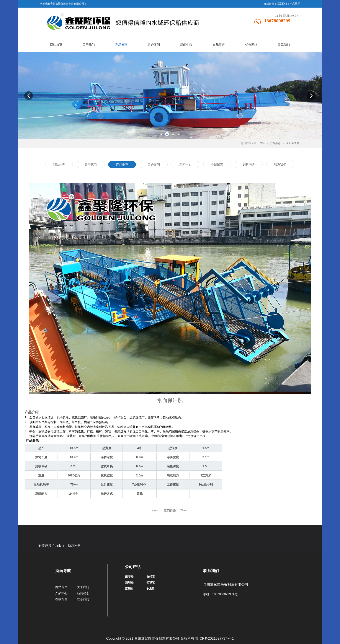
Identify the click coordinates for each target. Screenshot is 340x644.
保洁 (150, 576)
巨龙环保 (74, 545)
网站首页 (61, 587)
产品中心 (61, 593)
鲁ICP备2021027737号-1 (214, 638)
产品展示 (295, 4)
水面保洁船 (293, 143)
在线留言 (269, 4)
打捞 (150, 582)
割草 (128, 576)
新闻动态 (83, 593)
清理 (128, 582)
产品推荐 (275, 143)
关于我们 (83, 587)
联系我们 (282, 4)
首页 (263, 143)
